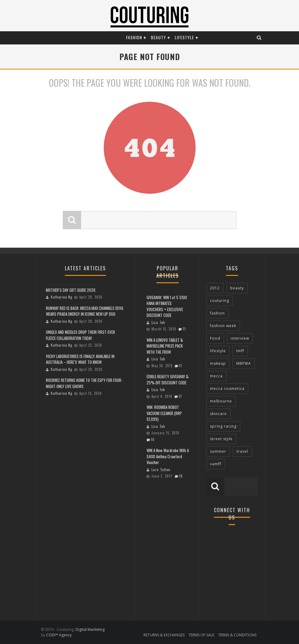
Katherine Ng (62, 297)
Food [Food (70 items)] (215, 338)
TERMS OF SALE (201, 635)
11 (184, 329)
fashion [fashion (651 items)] (217, 313)
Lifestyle (184, 37)
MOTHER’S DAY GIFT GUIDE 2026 (71, 290)
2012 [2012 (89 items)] (215, 288)
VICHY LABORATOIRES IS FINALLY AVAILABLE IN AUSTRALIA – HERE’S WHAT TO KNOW (80, 359)
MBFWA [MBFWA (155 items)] (244, 363)
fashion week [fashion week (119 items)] (223, 326)
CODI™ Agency (59, 635)
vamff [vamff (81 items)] (216, 464)
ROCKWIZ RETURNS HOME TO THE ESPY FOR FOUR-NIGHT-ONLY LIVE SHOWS (84, 383)
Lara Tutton (161, 470)
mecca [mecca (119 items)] (216, 376)
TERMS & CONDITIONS (237, 635)
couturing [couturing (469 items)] (220, 301)
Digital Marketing (90, 629)
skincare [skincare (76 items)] (218, 414)
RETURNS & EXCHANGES (164, 635)
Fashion (134, 37)
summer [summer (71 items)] (218, 451)
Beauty (158, 37)
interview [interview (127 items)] (240, 338)
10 (153, 440)
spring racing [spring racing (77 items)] (223, 426)
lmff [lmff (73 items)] (240, 351)
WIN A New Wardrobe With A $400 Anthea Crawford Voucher (168, 456)
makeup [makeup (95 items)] (218, 363)
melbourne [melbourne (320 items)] (221, 401)
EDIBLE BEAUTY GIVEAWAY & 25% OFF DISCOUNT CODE (168, 379)
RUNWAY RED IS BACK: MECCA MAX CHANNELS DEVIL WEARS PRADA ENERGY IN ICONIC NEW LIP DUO (85, 311)
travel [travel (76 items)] (242, 451)
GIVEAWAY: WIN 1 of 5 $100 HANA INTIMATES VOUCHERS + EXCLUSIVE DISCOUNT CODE (167, 306)
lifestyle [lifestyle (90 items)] (218, 351)
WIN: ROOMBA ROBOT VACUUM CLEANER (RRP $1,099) (164, 413)
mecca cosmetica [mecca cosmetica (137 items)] (227, 389)
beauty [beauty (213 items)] (237, 288)
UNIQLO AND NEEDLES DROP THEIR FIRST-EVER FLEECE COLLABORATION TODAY (80, 335)
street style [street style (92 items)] (221, 439)
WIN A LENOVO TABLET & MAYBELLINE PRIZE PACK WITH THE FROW (165, 346)
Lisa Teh (158, 322)
